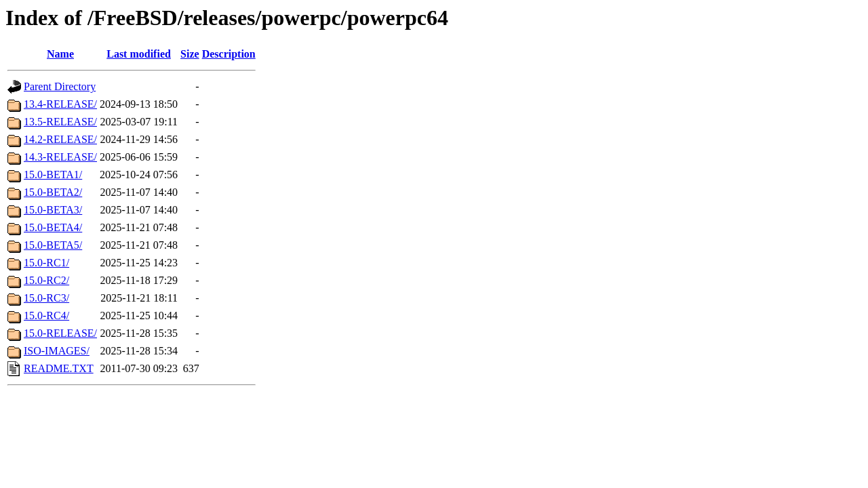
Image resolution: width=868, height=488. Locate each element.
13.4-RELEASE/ (60, 104)
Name (60, 54)
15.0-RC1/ (46, 263)
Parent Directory (60, 86)
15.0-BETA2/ (53, 192)
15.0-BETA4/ (53, 227)
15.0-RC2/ (46, 280)
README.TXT (59, 368)
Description (229, 54)
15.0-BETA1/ (53, 175)
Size (190, 54)
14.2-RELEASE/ (60, 139)
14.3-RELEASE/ (60, 157)
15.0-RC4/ (46, 316)
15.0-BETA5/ (53, 245)
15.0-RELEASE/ (60, 333)
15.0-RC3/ (46, 298)
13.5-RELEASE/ (60, 122)
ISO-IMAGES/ (57, 351)
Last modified (139, 54)
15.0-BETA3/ (53, 210)
